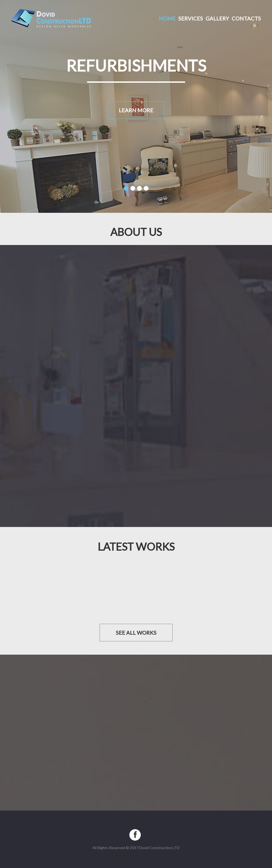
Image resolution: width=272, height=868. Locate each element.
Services (191, 18)
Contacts (246, 18)
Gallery (217, 18)
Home (167, 18)
